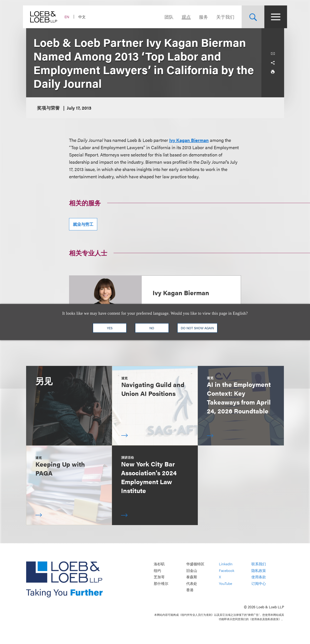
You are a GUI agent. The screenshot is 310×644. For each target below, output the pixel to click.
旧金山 (192, 570)
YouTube (226, 583)
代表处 (192, 583)
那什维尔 (161, 583)
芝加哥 (159, 577)
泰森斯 (192, 577)
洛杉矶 (159, 564)
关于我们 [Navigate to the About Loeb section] (222, 17)
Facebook (227, 570)
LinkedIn (226, 564)
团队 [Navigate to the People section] (166, 17)
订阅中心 (259, 583)
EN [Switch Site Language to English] (70, 17)
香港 (190, 590)
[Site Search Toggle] (250, 17)
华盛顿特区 (195, 564)
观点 (183, 17)
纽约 (157, 570)
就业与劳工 (83, 224)
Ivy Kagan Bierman (189, 140)
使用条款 (259, 577)
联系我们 (259, 564)
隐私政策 (259, 570)
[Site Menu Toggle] (273, 17)
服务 (201, 17)
